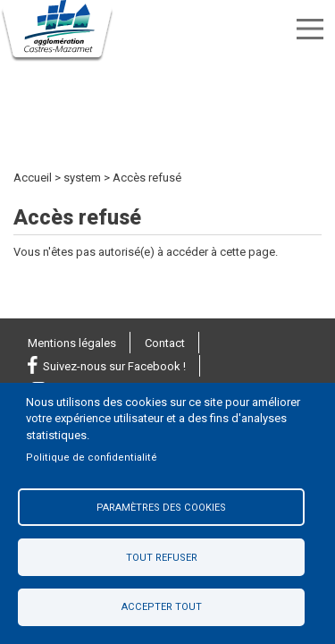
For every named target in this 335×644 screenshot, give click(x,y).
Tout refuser (162, 558)
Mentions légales (72, 343)
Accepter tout (162, 607)
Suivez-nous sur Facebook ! (114, 366)
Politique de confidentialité (92, 458)
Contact (165, 343)
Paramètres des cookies (161, 508)
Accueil (33, 178)
